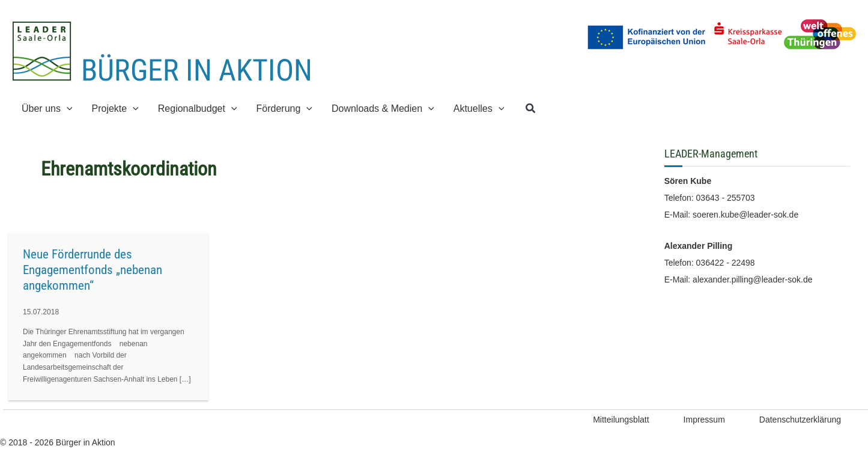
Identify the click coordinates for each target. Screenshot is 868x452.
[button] (67, 108)
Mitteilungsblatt (621, 420)
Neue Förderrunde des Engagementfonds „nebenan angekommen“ (93, 270)
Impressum (704, 420)
